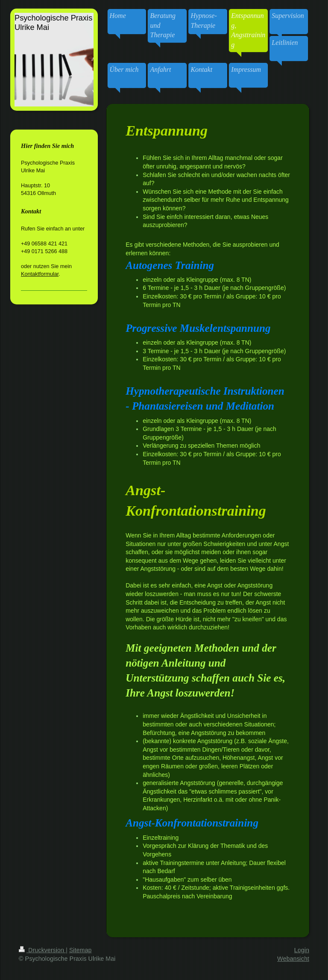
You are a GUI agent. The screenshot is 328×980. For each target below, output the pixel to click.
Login (302, 950)
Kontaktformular (40, 274)
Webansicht (293, 959)
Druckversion (42, 950)
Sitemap (81, 950)
